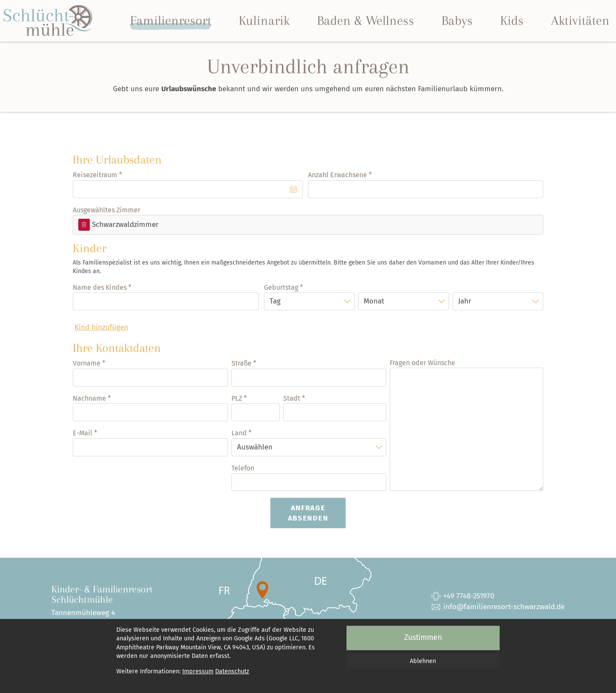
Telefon (243, 468)
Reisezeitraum (95, 175)
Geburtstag (281, 287)
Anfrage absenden (308, 513)
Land (239, 433)
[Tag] (309, 301)
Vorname (87, 363)
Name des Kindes (100, 287)
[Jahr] (498, 301)
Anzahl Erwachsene (338, 175)
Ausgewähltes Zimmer (107, 210)
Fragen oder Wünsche (422, 363)
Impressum (198, 671)
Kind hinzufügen (101, 327)
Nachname (89, 398)
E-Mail (83, 433)
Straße (241, 363)
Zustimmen (423, 638)
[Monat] (403, 301)
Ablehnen (423, 661)
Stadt (292, 398)
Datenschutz (232, 671)
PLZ (237, 398)
